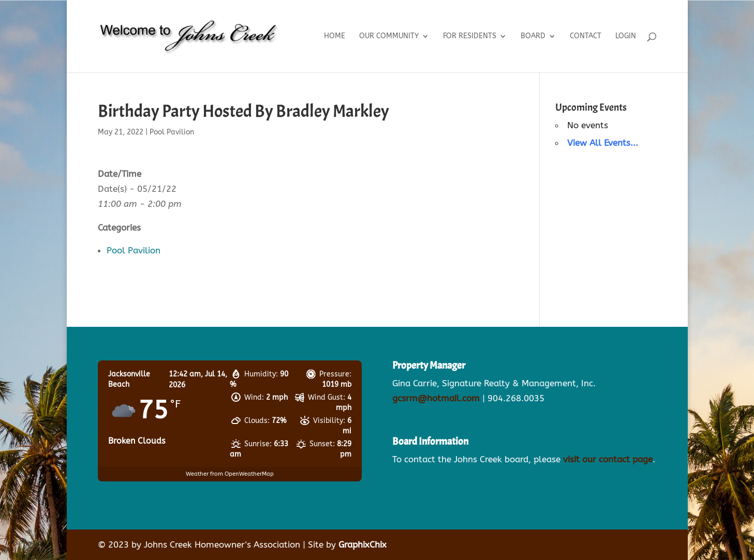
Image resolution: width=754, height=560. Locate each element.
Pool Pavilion (172, 132)
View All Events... (603, 143)
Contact (586, 36)
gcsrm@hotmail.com (436, 398)
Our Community (389, 36)
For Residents (470, 36)
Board (533, 36)
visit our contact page (608, 459)
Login (626, 36)
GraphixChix (363, 544)
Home (335, 36)
